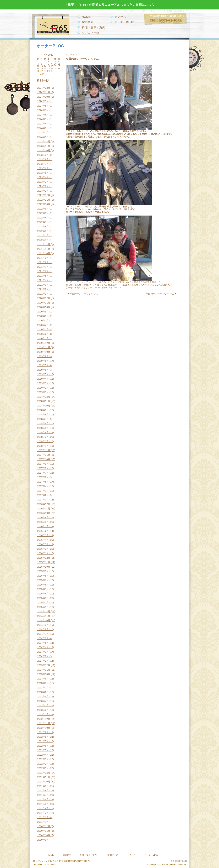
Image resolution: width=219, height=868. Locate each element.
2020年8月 (43, 316)
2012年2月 (43, 764)
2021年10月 (44, 253)
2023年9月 (43, 155)
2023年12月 (44, 142)
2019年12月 (44, 343)
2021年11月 (44, 249)
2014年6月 (43, 638)
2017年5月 (43, 482)
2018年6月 (43, 423)
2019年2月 (43, 388)
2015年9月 (43, 571)
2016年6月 (43, 531)
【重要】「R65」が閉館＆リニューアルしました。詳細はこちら (109, 5)
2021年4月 (43, 280)
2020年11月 (44, 303)
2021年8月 (43, 262)
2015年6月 (43, 585)
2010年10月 (44, 835)
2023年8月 (43, 159)
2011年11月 (44, 777)
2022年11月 (44, 200)
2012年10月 (44, 728)
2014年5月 (43, 643)
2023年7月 (43, 164)
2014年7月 (43, 634)
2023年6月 (43, 168)
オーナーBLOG (124, 22)
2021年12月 (44, 244)
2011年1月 (43, 822)
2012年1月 (43, 768)
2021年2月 (43, 289)
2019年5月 (43, 374)
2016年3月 (43, 544)
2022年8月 (43, 213)
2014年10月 (44, 620)
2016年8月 (43, 522)
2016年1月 (43, 553)
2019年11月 (44, 347)
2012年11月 (44, 723)
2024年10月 (44, 97)
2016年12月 (44, 504)
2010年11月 (44, 831)
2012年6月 (43, 746)
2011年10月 (44, 782)
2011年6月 (43, 799)
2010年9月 (43, 840)
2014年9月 (43, 625)
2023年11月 (44, 146)
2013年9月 (43, 679)
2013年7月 (43, 688)
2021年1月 (43, 294)
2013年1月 (43, 714)
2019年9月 (43, 356)
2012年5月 (43, 750)
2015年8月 (43, 576)
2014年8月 (43, 629)
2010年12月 (44, 826)
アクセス (120, 17)
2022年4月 (43, 227)
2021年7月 (43, 267)
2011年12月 (44, 773)
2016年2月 (43, 549)
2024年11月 (44, 92)
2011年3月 (43, 813)
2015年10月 (44, 567)
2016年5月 (43, 535)
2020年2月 (43, 334)
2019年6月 (43, 370)
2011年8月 (43, 791)
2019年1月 (43, 392)
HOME (86, 17)
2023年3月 (43, 182)
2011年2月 (43, 817)
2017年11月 (44, 455)
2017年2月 (43, 495)
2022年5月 (43, 222)
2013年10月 (44, 674)
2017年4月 (43, 486)
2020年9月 (43, 312)
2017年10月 (44, 459)
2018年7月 (43, 419)
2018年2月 (43, 441)
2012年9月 (43, 732)
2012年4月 (43, 755)
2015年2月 (43, 603)
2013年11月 (44, 670)
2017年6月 (43, 477)
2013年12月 (44, 665)
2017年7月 (43, 473)
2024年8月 (43, 106)
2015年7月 (43, 580)
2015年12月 (44, 558)
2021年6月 (43, 271)
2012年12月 (44, 719)
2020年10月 (44, 307)
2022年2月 (43, 236)
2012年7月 (43, 741)
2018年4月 (43, 432)
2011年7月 (43, 795)
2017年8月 (43, 468)
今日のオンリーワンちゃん (84, 294)
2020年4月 (43, 325)
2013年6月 (43, 692)
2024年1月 (43, 137)
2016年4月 (43, 540)
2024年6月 (43, 115)
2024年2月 (43, 133)
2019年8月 (43, 361)
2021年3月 (43, 285)
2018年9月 (43, 410)
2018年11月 (44, 401)
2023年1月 (43, 191)
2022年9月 (43, 209)
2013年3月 (43, 705)
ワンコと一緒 (91, 33)
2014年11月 (44, 616)
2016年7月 (43, 526)
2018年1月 (43, 446)
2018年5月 (43, 428)
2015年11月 (44, 562)
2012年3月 (43, 759)
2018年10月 (44, 406)
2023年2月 (43, 186)
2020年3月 (43, 330)
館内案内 (88, 22)
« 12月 (42, 74)
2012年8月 (43, 737)
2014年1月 (43, 661)
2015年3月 (43, 598)
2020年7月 (43, 321)
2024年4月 (43, 124)
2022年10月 (44, 204)
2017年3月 (43, 491)
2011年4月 (43, 808)
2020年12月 (44, 298)
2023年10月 (44, 150)
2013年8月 (43, 683)
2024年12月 (44, 88)
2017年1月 (43, 500)
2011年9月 (43, 786)
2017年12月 (44, 450)
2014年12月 (44, 611)
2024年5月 (43, 119)
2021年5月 (43, 276)
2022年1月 (43, 240)
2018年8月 (43, 415)
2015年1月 (43, 607)
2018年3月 (43, 437)
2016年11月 (44, 509)
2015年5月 (43, 589)
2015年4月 (43, 594)
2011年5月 (43, 804)
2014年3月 (43, 652)
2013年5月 (43, 697)
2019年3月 (43, 383)
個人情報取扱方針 (179, 861)
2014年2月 (43, 656)
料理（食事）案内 (94, 27)
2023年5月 (43, 173)
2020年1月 (43, 338)
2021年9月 (43, 258)
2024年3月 (43, 128)
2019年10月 (44, 352)
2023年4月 (43, 177)
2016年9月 (43, 517)
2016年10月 (44, 513)
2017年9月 (43, 464)
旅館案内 (67, 855)
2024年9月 (43, 101)
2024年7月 (43, 110)
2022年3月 (43, 231)
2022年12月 (44, 195)
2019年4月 (43, 379)
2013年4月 (43, 701)
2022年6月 (43, 218)
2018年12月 (44, 397)
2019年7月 (43, 365)
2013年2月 (43, 710)
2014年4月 (43, 647)
